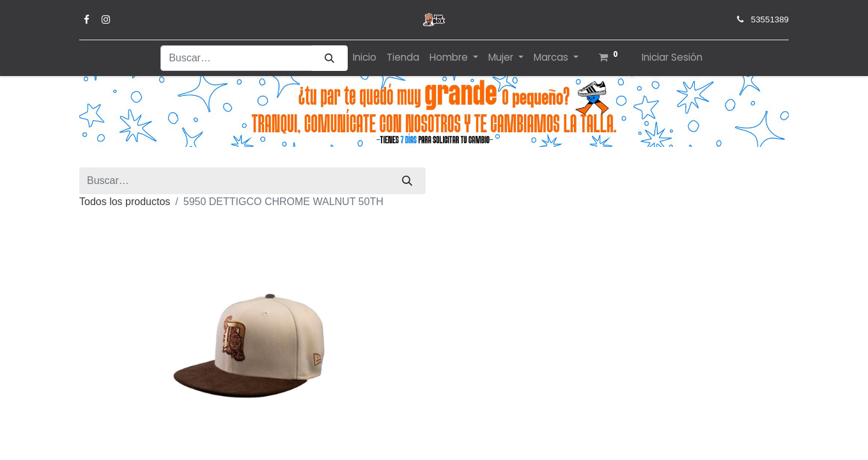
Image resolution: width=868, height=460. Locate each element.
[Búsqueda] (329, 58)
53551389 (770, 19)
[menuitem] (365, 58)
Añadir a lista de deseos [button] (511, 418)
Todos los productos (489, 180)
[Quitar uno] (460, 383)
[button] (642, 383)
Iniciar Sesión (672, 57)
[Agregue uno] (526, 383)
